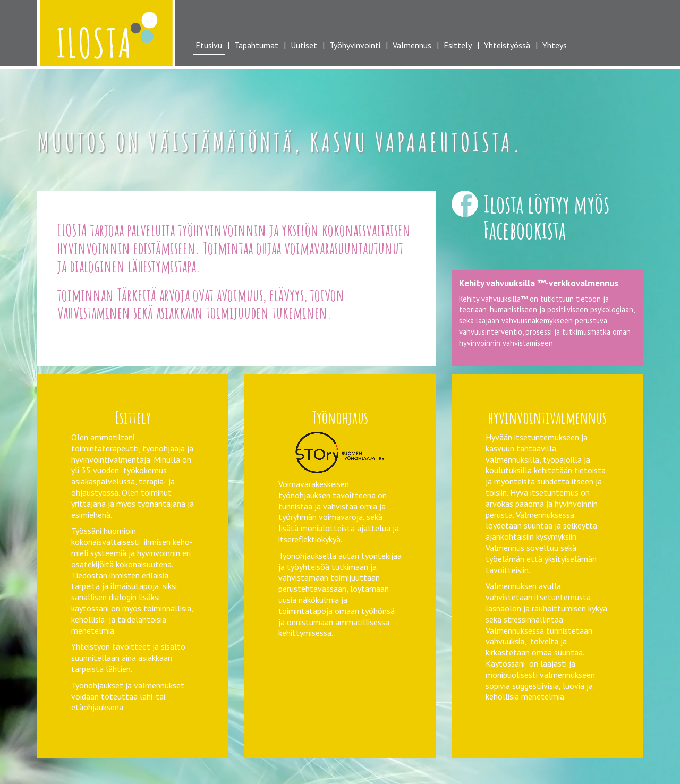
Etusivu (209, 45)
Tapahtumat (256, 45)
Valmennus (412, 45)
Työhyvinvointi (355, 45)
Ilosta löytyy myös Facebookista (546, 217)
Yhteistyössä (507, 45)
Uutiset (304, 45)
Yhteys (555, 45)
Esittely (458, 45)
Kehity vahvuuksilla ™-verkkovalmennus (539, 283)
